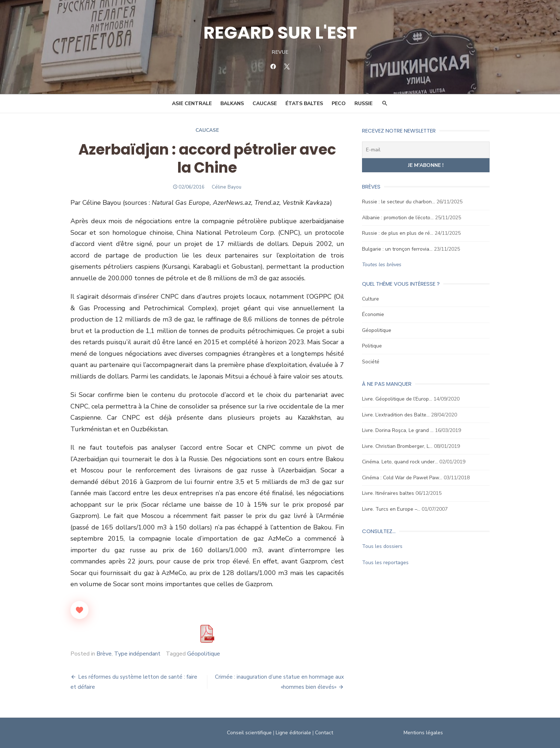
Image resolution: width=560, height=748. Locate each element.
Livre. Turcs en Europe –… (391, 509)
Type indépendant (137, 654)
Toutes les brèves (382, 265)
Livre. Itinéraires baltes (388, 493)
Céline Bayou (227, 187)
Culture (371, 299)
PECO (339, 103)
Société (371, 362)
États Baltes (304, 103)
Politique (372, 346)
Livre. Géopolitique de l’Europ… (397, 399)
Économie (373, 314)
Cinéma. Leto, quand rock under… (400, 462)
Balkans (232, 103)
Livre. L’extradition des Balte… (396, 415)
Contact (324, 733)
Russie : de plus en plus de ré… (398, 233)
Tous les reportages (385, 563)
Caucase (265, 103)
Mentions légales (423, 733)
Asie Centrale (192, 103)
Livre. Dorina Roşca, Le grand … (398, 430)
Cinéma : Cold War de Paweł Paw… (402, 478)
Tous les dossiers (382, 546)
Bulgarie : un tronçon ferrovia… (397, 249)
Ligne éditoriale (293, 733)
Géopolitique (204, 654)
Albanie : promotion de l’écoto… (398, 218)
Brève (104, 654)
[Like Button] (79, 610)
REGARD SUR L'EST (280, 33)
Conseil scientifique (249, 733)
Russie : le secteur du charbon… (399, 202)
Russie (363, 103)
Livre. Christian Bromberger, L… (397, 446)
